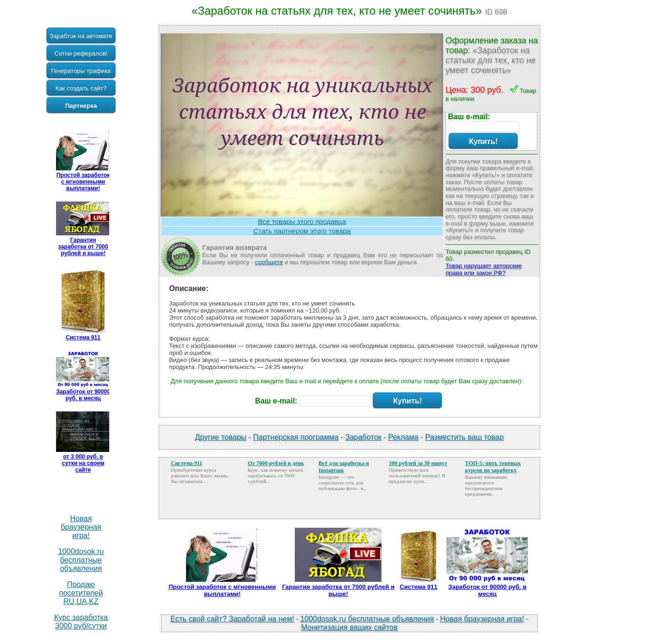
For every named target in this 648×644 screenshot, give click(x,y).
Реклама (403, 437)
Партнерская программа (296, 437)
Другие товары (221, 437)
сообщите (269, 262)
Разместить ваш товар (465, 437)
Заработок (363, 437)
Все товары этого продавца (302, 222)
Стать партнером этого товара (302, 231)
